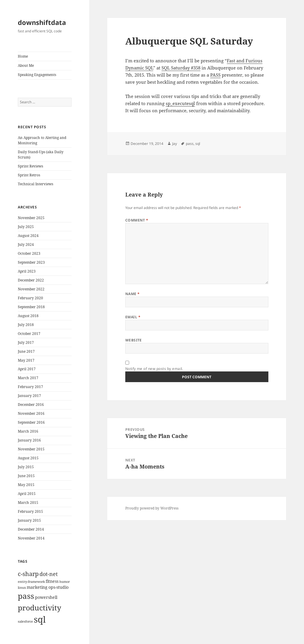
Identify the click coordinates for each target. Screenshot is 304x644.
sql (198, 144)
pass (190, 144)
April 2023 (27, 271)
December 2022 (31, 280)
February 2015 (30, 511)
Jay (175, 144)
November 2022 (31, 289)
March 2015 (28, 503)
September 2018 (31, 307)
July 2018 (26, 325)
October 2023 (29, 253)
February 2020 (30, 298)
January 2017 (29, 396)
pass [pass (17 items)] (26, 596)
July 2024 (26, 245)
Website (134, 340)
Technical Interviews (35, 184)
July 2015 (26, 467)
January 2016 (29, 440)
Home (23, 56)
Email (133, 317)
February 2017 (30, 387)
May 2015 (26, 485)
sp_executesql (180, 103)
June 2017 (26, 351)
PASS (215, 75)
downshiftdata (42, 22)
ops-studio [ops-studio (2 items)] (58, 587)
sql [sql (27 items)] (40, 619)
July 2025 (26, 227)
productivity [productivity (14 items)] (39, 607)
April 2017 (27, 369)
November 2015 (31, 449)
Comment (137, 220)
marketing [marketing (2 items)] (37, 587)
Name (133, 294)
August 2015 (28, 458)
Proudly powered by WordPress (152, 508)
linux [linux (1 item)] (22, 588)
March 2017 (28, 378)
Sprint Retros (29, 175)
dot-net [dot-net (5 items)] (49, 574)
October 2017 (29, 334)
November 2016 (31, 413)
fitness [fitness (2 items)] (52, 581)
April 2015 (27, 494)
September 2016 (31, 422)
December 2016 (31, 405)
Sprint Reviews (30, 166)
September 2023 (31, 262)
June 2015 (26, 476)
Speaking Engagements (37, 75)
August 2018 (28, 316)
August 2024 (28, 236)
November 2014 (31, 538)
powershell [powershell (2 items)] (46, 597)
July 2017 (26, 342)
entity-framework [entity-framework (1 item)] (31, 582)
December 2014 (31, 529)
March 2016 (28, 431)
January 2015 (29, 520)
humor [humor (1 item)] (65, 582)
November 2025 (31, 218)
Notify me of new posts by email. (154, 369)
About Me (26, 65)
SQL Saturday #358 (181, 68)
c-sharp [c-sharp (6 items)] (28, 574)
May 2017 (26, 360)
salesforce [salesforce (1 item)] (25, 621)
